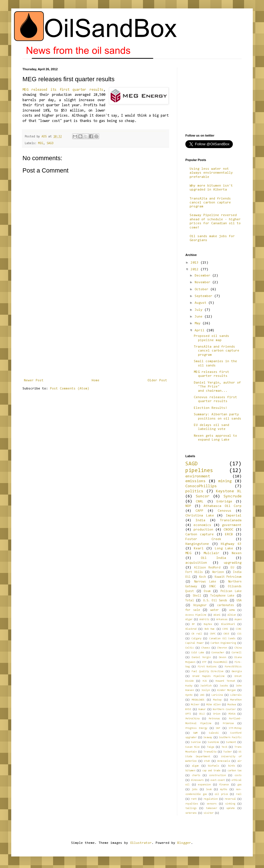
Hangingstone (197, 544)
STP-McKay (235, 728)
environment (198, 476)
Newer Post (34, 380)
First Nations (207, 667)
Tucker (227, 752)
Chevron (222, 648)
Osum (207, 591)
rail (239, 794)
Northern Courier (224, 709)
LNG (202, 695)
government (232, 525)
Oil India (213, 558)
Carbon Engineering (223, 643)
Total (190, 601)
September (204, 296)
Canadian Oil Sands (222, 639)
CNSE (226, 634)
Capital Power (194, 643)
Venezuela (223, 761)
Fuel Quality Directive (208, 671)
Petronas (214, 719)
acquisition (196, 563)
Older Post (157, 380)
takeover (211, 808)
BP (193, 624)
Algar (189, 619)
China (238, 648)
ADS (45, 137)
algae (195, 766)
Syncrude (233, 496)
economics (202, 525)
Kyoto (189, 695)
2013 (196, 263)
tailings (191, 808)
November (203, 282)
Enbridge (224, 502)
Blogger (184, 843)
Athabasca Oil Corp (223, 506)
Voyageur (200, 605)
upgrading (233, 563)
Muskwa (232, 705)
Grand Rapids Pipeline (209, 676)
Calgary (196, 639)
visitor (209, 813)
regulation (211, 799)
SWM (195, 733)
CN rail (197, 634)
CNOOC (228, 530)
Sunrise (196, 742)
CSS (239, 634)
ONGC (213, 587)
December (203, 276)
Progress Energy (196, 728)
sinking (230, 804)
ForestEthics (233, 667)
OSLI (202, 714)
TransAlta (210, 752)
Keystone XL (229, 491)
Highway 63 (231, 544)
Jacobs (224, 686)
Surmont (231, 742)
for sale (193, 610)
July (200, 310)
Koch (202, 577)
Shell (197, 596)
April (201, 330)
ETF (204, 662)
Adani (217, 615)
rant (194, 799)
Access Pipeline (196, 615)
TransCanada (231, 520)
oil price (221, 794)
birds (232, 766)
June (200, 317)
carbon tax (235, 771)
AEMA (232, 610)
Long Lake (224, 549)
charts (196, 775)
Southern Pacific (230, 737)
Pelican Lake (231, 591)
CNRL (200, 502)
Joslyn (206, 690)
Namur (202, 709)
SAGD (50, 143)
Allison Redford (207, 568)
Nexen (237, 553)
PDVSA (232, 714)
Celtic (190, 648)
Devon (223, 657)
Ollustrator (141, 843)
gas (239, 785)
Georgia (237, 671)
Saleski (214, 733)
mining (225, 481)
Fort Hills (194, 572)
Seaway (208, 737)
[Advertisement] (95, 336)
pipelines (199, 471)
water (215, 610)
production (203, 530)
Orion (217, 714)
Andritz (204, 619)
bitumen (190, 771)
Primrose (228, 723)
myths (224, 789)
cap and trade (211, 771)
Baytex (208, 624)
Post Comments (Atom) (70, 389)
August (202, 303)
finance (224, 785)
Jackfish (206, 686)
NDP (188, 506)
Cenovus (225, 511)
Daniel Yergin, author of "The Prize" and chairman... (217, 387)
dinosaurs (197, 780)
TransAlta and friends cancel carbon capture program (210, 203)
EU (232, 568)
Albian (232, 615)
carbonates (226, 605)
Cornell (237, 653)
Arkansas (222, 619)
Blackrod (191, 629)
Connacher (218, 653)
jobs (195, 789)
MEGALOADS (198, 700)
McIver (195, 705)
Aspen (238, 619)
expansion (204, 785)
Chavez (206, 648)
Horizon (218, 572)
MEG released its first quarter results (63, 90)
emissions (195, 481)
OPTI (188, 714)
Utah (207, 761)
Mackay (217, 700)
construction (217, 775)
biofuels (213, 766)
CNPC (213, 634)
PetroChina (192, 719)
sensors (212, 804)
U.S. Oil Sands (215, 601)
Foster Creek (203, 539)
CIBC (239, 629)
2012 (196, 269)
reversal (230, 799)
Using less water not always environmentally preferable (211, 173)
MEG (41, 143)
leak (209, 789)
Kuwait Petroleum (228, 577)
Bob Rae (210, 629)
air (239, 761)
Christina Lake (200, 516)
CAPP (199, 511)
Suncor (202, 496)
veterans (191, 813)
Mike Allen (213, 705)
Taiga (210, 747)
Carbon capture (200, 534)
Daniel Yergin (201, 657)
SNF (218, 728)
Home (95, 380)
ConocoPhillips (201, 486)
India (200, 520)
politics (194, 491)
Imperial (234, 516)
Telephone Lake (222, 596)
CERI (225, 629)
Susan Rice (193, 747)
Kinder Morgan (226, 690)
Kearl (199, 549)
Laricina (217, 695)
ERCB (229, 534)
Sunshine (213, 742)
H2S (205, 681)
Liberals (236, 695)
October (202, 289)
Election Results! (210, 408)
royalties (192, 804)
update (231, 808)
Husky (189, 686)
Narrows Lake (205, 582)
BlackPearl (228, 624)
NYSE (188, 709)
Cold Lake (198, 653)
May (199, 323)
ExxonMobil (220, 662)
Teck (224, 747)
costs (238, 775)
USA (239, 601)
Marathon (236, 700)
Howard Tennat (225, 681)
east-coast (218, 780)
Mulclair (211, 553)
